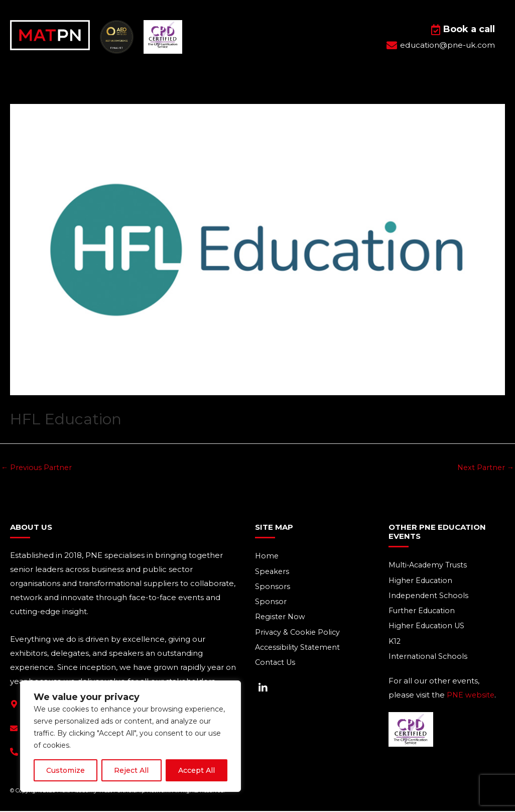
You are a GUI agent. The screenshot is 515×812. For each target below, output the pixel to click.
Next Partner (484, 468)
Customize (66, 770)
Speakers (273, 573)
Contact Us (276, 666)
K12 (395, 644)
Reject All (131, 770)
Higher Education (422, 582)
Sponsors (273, 588)
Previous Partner (38, 468)
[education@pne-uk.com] (14, 729)
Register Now (281, 619)
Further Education (423, 613)
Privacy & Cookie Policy (299, 635)
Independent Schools (430, 597)
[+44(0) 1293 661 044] (14, 753)
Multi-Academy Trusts (430, 566)
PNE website (471, 698)
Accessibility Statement (299, 651)
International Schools (429, 660)
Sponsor (271, 604)
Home (267, 557)
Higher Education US (428, 628)
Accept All (197, 770)
